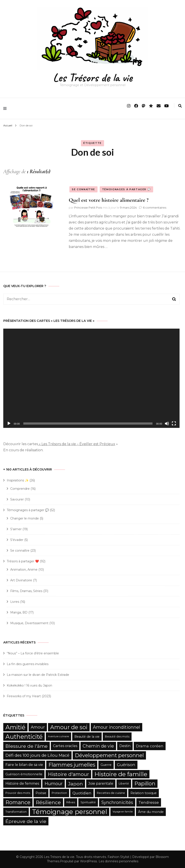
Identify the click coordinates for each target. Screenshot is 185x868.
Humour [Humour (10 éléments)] (54, 784)
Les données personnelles (118, 861)
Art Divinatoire (21, 580)
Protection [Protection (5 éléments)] (59, 793)
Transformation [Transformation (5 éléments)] (16, 812)
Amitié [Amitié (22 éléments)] (15, 727)
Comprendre (20, 489)
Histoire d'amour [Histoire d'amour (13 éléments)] (68, 774)
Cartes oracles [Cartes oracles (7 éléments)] (65, 746)
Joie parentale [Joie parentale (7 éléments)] (101, 783)
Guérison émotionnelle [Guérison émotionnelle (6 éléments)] (24, 774)
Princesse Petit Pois (88, 207)
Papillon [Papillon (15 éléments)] (145, 783)
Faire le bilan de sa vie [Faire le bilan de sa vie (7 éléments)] (24, 765)
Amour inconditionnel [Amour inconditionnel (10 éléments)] (116, 727)
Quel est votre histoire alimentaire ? (109, 200)
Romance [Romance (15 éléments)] (18, 802)
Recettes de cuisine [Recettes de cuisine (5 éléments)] (111, 793)
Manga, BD (19, 612)
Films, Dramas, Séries (26, 591)
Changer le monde (25, 518)
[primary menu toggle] (6, 108)
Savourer (17, 499)
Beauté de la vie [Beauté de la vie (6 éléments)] (87, 737)
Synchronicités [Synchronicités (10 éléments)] (117, 802)
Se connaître (83, 189)
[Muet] (167, 424)
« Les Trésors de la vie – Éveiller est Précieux (77, 444)
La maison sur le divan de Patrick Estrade (38, 675)
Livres (15, 602)
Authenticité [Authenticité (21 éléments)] (24, 737)
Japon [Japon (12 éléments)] (75, 784)
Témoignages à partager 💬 (127, 189)
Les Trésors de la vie (93, 78)
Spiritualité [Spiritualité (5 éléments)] (88, 802)
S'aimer (16, 529)
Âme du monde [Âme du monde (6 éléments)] (151, 812)
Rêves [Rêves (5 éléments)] (71, 802)
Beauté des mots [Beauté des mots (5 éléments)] (117, 736)
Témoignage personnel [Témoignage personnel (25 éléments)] (70, 812)
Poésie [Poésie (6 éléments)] (41, 793)
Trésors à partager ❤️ (23, 561)
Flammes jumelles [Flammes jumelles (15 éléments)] (72, 765)
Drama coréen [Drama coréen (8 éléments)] (150, 746)
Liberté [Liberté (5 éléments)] (124, 783)
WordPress (88, 861)
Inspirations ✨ (18, 480)
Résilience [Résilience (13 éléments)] (48, 802)
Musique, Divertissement (29, 623)
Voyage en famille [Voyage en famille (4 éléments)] (123, 812)
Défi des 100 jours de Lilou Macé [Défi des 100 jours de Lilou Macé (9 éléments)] (37, 755)
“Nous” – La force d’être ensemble (33, 653)
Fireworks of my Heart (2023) (29, 696)
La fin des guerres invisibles (28, 664)
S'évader (17, 540)
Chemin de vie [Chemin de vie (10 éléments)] (98, 746)
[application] (91, 378)
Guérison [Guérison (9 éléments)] (126, 765)
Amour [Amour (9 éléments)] (38, 727)
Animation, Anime (24, 570)
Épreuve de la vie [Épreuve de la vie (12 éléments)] (26, 821)
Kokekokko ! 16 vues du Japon (29, 685)
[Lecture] (9, 424)
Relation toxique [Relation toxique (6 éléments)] (144, 793)
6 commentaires (155, 207)
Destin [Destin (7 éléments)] (125, 746)
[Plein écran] (174, 424)
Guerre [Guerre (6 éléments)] (106, 765)
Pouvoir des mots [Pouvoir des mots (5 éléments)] (18, 793)
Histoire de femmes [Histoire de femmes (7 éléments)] (22, 783)
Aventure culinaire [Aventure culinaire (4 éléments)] (58, 736)
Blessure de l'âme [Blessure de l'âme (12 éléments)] (27, 746)
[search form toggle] (180, 106)
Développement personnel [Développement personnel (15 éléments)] (109, 755)
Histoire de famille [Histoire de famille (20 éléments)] (121, 774)
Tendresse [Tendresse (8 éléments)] (149, 802)
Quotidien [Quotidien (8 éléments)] (82, 793)
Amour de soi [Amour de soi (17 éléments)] (69, 727)
